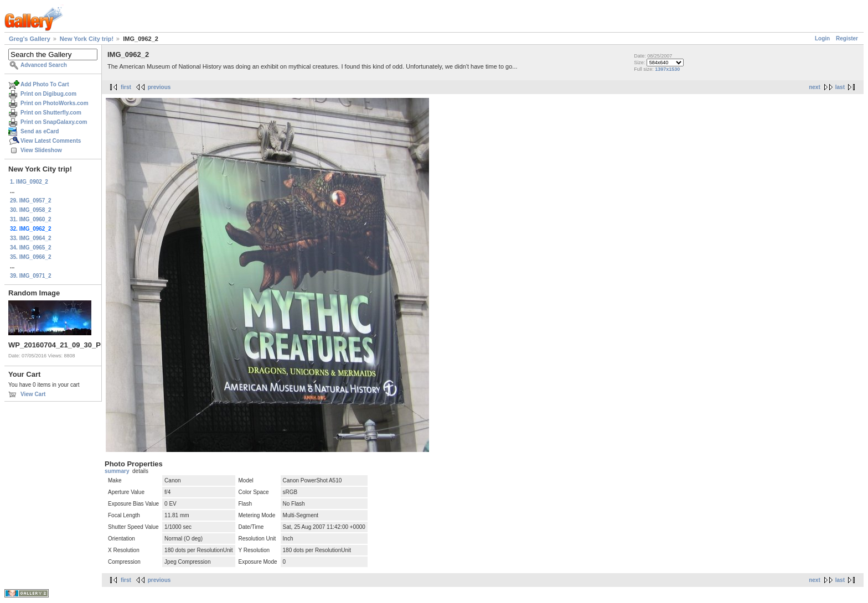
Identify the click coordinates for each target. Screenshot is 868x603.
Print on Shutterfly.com (51, 113)
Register (847, 38)
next (815, 87)
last (840, 87)
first (126, 87)
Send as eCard (40, 131)
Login (822, 38)
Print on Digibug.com (48, 94)
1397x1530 (667, 69)
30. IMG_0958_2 (31, 210)
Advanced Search (44, 65)
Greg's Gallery (30, 39)
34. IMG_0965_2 (31, 248)
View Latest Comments (51, 141)
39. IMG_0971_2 (31, 276)
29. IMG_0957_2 (31, 201)
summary (117, 471)
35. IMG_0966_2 (31, 257)
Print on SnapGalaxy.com (54, 122)
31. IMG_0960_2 (31, 219)
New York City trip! (87, 39)
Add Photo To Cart (45, 84)
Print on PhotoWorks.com (55, 103)
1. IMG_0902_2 (29, 182)
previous (159, 87)
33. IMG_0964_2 (31, 238)
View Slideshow (41, 150)
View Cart (33, 394)
